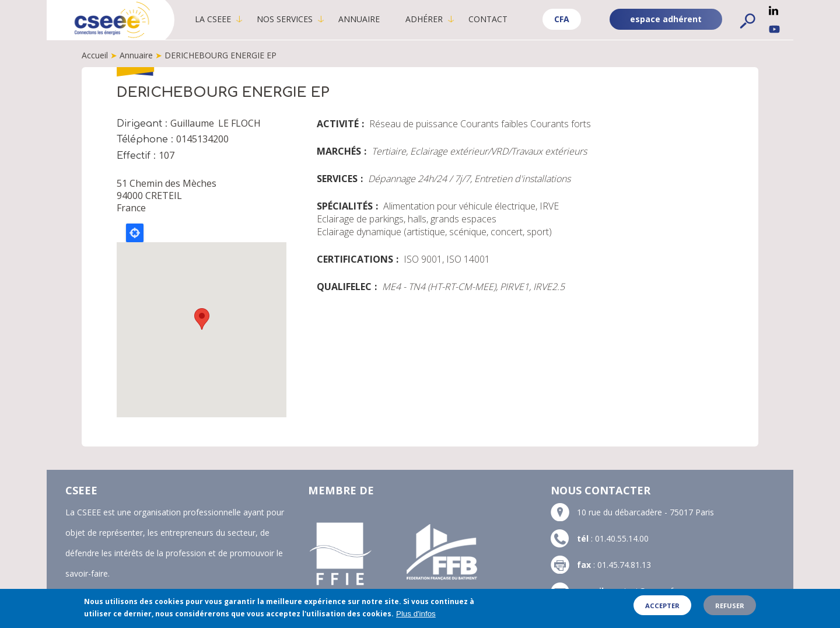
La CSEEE (213, 19)
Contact (488, 19)
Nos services (285, 19)
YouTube (774, 29)
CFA (562, 19)
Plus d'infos (416, 614)
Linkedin (773, 11)
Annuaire (359, 19)
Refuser (730, 606)
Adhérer (424, 19)
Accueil (95, 55)
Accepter (662, 606)
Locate (135, 233)
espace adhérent (666, 19)
